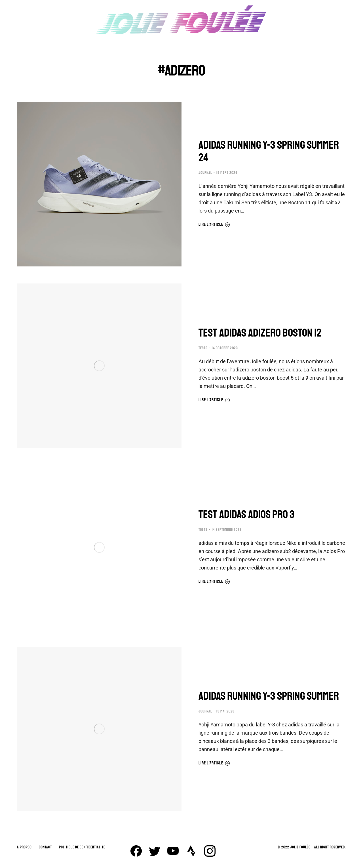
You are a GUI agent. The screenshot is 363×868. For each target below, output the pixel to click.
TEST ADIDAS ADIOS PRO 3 (247, 514)
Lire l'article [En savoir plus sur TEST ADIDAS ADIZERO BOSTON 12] (214, 400)
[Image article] (99, 184)
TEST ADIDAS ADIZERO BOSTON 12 (260, 333)
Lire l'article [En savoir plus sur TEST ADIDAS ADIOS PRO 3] (214, 582)
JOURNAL (205, 173)
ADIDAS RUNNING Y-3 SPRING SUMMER (269, 696)
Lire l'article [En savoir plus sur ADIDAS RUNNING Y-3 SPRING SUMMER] (214, 763)
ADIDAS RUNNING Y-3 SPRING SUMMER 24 (269, 151)
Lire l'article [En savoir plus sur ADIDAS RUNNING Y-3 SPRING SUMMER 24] (214, 225)
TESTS (203, 348)
